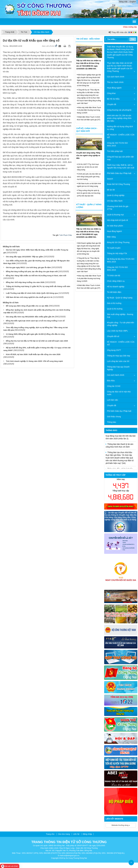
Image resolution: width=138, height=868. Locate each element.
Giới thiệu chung (114, 417)
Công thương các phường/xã (119, 110)
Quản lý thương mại (115, 215)
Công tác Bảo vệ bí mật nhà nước (119, 393)
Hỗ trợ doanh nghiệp (116, 287)
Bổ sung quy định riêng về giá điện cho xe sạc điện (27, 306)
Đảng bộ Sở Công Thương (118, 242)
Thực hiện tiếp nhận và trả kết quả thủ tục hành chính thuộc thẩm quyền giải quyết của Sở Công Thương (120, 67)
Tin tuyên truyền (114, 248)
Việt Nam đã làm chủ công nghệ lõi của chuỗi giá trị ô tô (29, 297)
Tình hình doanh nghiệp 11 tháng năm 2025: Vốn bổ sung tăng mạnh (34, 361)
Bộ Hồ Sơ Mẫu (113, 99)
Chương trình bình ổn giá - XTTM (118, 208)
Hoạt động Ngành (114, 231)
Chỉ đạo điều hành (115, 201)
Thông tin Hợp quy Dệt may (119, 356)
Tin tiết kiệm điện (114, 292)
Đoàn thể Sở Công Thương (118, 184)
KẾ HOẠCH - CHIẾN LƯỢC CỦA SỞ (121, 136)
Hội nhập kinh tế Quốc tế (117, 220)
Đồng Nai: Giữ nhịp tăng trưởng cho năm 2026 (25, 282)
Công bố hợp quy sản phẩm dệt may (120, 158)
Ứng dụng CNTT (114, 350)
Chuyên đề (112, 104)
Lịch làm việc (113, 400)
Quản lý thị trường (115, 309)
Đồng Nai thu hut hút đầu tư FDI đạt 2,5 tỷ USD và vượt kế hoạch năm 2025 (37, 341)
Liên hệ (76, 834)
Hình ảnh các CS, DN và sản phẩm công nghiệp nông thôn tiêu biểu (119, 118)
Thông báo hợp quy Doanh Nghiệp (118, 368)
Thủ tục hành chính (115, 82)
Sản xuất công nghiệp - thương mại (120, 316)
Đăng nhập (87, 834)
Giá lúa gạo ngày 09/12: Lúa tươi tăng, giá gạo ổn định (28, 267)
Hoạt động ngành (114, 88)
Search (110, 179)
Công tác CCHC (114, 386)
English (133, 2)
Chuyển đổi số (113, 336)
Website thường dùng (121, 825)
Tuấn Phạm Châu (65, 235)
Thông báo (112, 422)
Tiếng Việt (123, 2)
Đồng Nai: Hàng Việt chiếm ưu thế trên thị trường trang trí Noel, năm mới (36, 276)
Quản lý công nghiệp (116, 195)
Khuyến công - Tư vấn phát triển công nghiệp (121, 324)
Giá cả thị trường (114, 303)
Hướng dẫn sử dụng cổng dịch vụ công (120, 128)
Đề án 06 (111, 190)
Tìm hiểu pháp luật (115, 151)
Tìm (133, 39)
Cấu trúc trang (64, 834)
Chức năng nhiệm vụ (116, 281)
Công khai (111, 93)
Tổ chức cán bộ (114, 275)
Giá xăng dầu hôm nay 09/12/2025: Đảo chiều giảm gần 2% (30, 317)
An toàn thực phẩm (115, 226)
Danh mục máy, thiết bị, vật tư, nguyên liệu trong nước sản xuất (121, 166)
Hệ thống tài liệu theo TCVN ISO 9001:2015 (121, 260)
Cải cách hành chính (116, 77)
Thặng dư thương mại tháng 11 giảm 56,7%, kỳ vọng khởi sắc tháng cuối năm (38, 286)
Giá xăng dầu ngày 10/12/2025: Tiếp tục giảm (24, 257)
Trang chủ (50, 834)
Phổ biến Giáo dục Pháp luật (119, 173)
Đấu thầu (111, 381)
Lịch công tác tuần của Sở (118, 361)
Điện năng (111, 237)
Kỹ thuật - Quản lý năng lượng (120, 298)
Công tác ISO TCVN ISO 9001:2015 (117, 144)
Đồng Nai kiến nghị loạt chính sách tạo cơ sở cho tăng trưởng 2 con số (35, 321)
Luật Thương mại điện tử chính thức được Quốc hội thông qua (32, 293)
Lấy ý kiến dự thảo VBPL (117, 331)
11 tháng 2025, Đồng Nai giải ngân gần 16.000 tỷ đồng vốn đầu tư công (35, 334)
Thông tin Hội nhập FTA (117, 253)
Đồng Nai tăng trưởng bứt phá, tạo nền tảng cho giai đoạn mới (32, 272)
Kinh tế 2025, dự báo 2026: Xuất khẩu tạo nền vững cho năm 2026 (33, 354)
